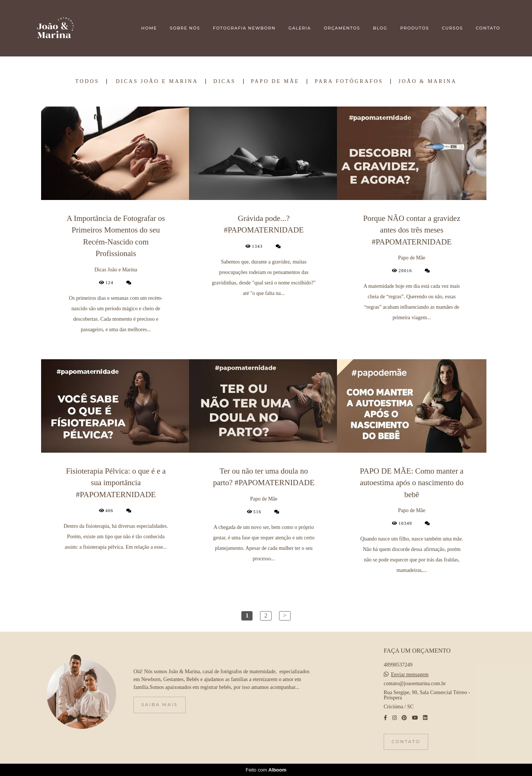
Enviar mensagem (410, 675)
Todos (87, 81)
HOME (149, 28)
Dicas (225, 81)
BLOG (380, 28)
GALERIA (300, 28)
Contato (406, 742)
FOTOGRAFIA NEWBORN (244, 28)
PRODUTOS (415, 28)
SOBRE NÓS (185, 28)
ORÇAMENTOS (342, 28)
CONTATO (488, 28)
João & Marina (427, 81)
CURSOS (452, 28)
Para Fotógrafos (349, 81)
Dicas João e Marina (157, 81)
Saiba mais (159, 705)
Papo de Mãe (275, 81)
